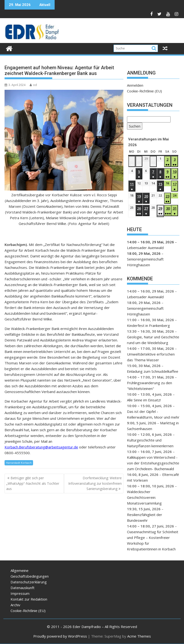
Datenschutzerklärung (29, 582)
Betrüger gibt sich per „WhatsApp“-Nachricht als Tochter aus (33, 483)
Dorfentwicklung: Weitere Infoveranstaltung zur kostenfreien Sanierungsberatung (95, 483)
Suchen (134, 126)
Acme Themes (139, 636)
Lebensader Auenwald (145, 248)
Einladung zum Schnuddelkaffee (153, 371)
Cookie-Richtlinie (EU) (144, 91)
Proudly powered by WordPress (60, 636)
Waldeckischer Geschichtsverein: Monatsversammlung (144, 497)
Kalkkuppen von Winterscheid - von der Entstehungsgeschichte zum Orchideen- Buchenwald (153, 463)
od (33, 85)
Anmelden (135, 85)
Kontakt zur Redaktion (29, 599)
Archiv (15, 605)
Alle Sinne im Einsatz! (144, 400)
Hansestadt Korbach (19, 463)
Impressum (20, 593)
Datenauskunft (23, 588)
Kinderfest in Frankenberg (148, 325)
